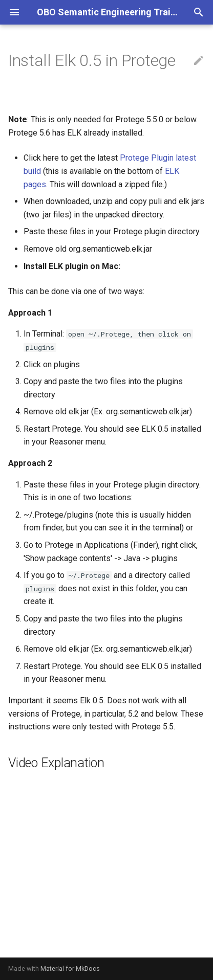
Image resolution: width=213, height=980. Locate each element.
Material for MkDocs (70, 968)
